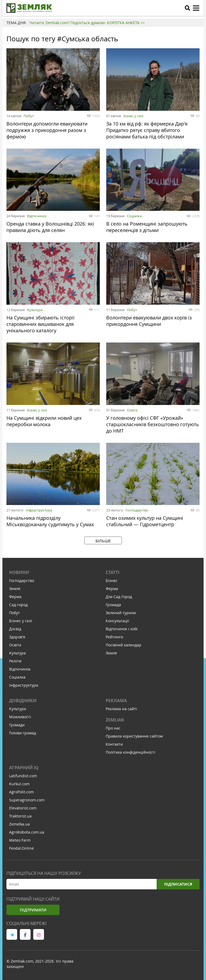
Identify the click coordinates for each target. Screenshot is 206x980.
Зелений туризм (121, 613)
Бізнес (112, 581)
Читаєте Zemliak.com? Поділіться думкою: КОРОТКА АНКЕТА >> (87, 23)
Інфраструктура (39, 510)
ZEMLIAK (115, 720)
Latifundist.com (23, 776)
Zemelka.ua (19, 824)
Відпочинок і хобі (122, 629)
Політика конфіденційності (130, 752)
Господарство (137, 510)
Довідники (23, 701)
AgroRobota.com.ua (27, 832)
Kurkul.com (19, 784)
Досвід (15, 629)
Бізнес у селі (133, 116)
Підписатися (178, 884)
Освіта (132, 410)
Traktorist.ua (20, 816)
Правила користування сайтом (134, 736)
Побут (29, 116)
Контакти (114, 744)
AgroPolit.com (21, 792)
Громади (17, 725)
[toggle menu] (196, 8)
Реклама (116, 701)
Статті (113, 572)
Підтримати (33, 910)
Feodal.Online (21, 848)
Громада (113, 605)
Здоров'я (17, 637)
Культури (18, 709)
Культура (35, 310)
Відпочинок (37, 216)
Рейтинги (114, 637)
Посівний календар (124, 645)
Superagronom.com (27, 800)
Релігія (15, 661)
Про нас (113, 728)
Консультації (117, 621)
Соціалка (134, 216)
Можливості (20, 717)
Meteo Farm (20, 840)
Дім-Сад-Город (119, 597)
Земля (15, 589)
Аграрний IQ (24, 768)
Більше (103, 541)
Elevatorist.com (23, 808)
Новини (19, 572)
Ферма (15, 597)
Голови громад (23, 733)
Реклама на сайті (121, 709)
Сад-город (18, 605)
